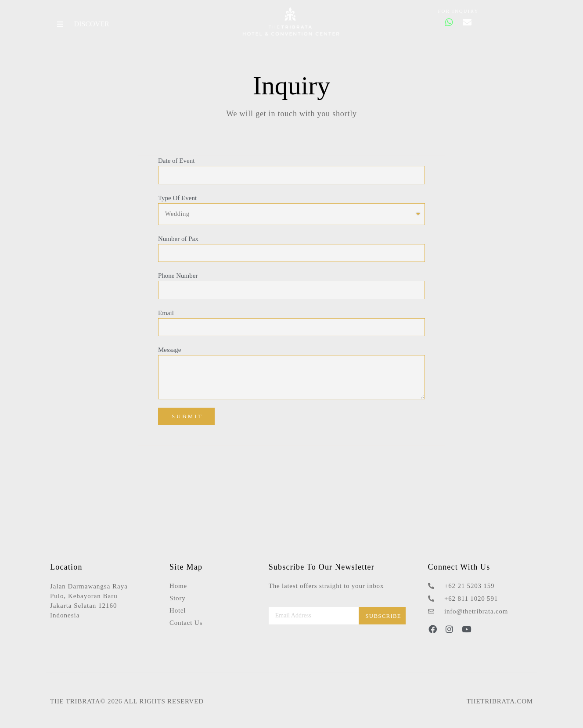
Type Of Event (177, 197)
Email (166, 312)
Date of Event (176, 160)
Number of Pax (178, 238)
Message (169, 349)
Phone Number (177, 275)
